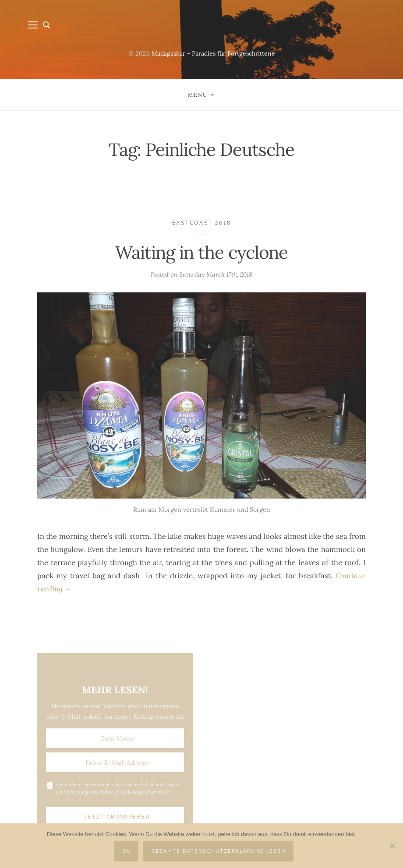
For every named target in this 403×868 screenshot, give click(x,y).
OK (126, 851)
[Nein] (392, 846)
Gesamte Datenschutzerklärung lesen (219, 851)
